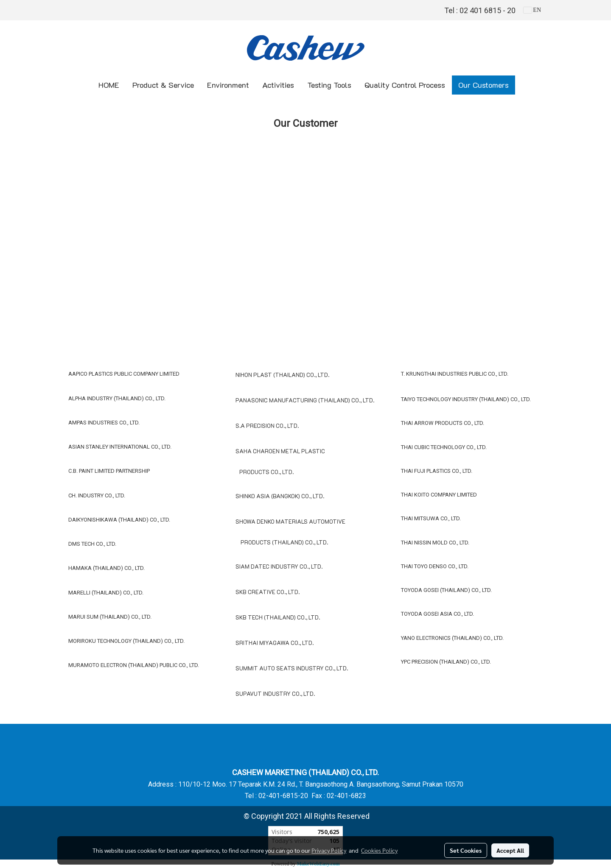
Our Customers (483, 85)
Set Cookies (466, 850)
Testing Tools (329, 85)
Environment (228, 85)
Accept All (510, 850)
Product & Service (163, 85)
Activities (278, 85)
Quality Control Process (405, 85)
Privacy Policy (329, 850)
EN (532, 10)
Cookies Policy (379, 850)
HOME (109, 85)
